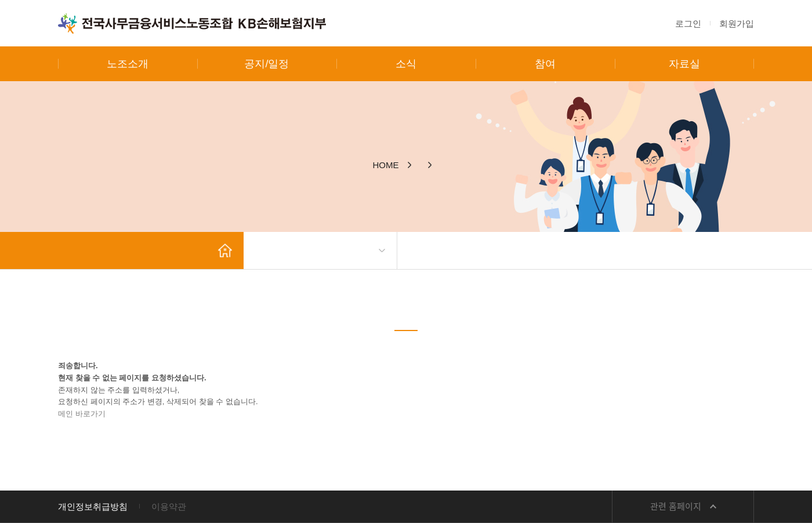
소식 (406, 64)
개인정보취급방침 (93, 506)
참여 (545, 64)
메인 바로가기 (82, 414)
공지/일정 (267, 64)
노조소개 (128, 64)
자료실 (684, 64)
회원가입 (737, 23)
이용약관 (169, 506)
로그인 (688, 23)
